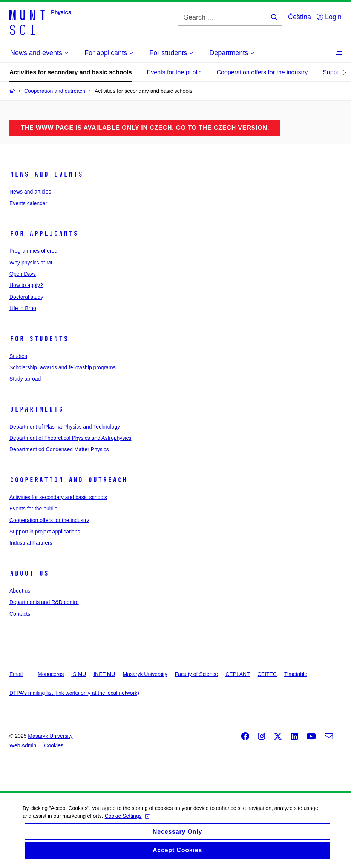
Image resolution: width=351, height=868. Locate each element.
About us (29, 573)
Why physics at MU (32, 263)
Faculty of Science (196, 674)
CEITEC (267, 674)
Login (329, 17)
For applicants (44, 234)
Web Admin (23, 745)
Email (16, 674)
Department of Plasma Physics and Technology (65, 427)
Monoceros (51, 674)
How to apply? (26, 285)
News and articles (30, 192)
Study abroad (25, 379)
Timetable (296, 674)
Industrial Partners (31, 543)
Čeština (300, 17)
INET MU (104, 674)
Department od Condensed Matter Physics (59, 449)
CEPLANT (238, 674)
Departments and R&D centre (44, 602)
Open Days (23, 274)
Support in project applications (45, 532)
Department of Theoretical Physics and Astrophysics (70, 438)
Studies (18, 356)
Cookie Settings (128, 822)
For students (39, 339)
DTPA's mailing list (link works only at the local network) (74, 693)
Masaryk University (145, 674)
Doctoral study (26, 297)
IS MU (79, 674)
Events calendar (28, 203)
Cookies (54, 745)
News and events (46, 174)
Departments (36, 409)
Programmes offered (33, 251)
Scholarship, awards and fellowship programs (63, 367)
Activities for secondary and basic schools (71, 72)
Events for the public (174, 72)
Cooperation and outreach (68, 480)
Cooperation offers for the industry (262, 72)
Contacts (20, 614)
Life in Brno (23, 308)
